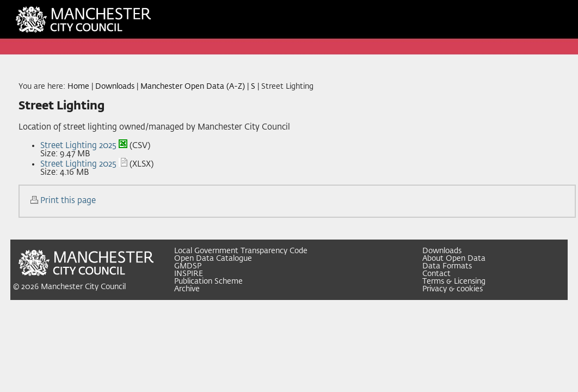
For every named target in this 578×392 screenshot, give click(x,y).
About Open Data (454, 259)
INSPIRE (189, 274)
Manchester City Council (83, 287)
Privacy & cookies (453, 289)
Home (78, 87)
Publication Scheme (208, 281)
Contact (436, 274)
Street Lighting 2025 (78, 146)
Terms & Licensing (454, 281)
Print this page (68, 201)
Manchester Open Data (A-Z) (193, 87)
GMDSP (188, 266)
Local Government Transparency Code (241, 251)
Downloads (115, 87)
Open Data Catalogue (213, 259)
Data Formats (447, 266)
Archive (187, 289)
